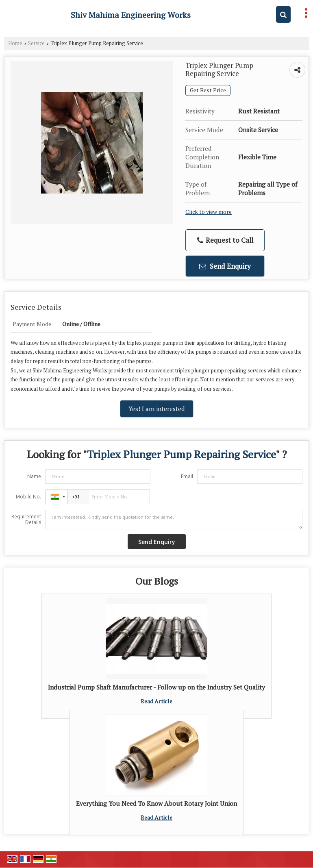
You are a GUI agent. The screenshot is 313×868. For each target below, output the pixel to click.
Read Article (156, 701)
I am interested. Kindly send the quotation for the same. (174, 520)
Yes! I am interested (157, 409)
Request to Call (225, 240)
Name (34, 476)
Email (187, 476)
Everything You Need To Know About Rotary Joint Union (156, 803)
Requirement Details (26, 520)
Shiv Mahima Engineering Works (131, 15)
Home (15, 43)
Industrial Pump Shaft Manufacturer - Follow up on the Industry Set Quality (156, 687)
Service (36, 43)
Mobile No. (28, 497)
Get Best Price (208, 90)
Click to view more (209, 212)
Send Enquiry (225, 266)
